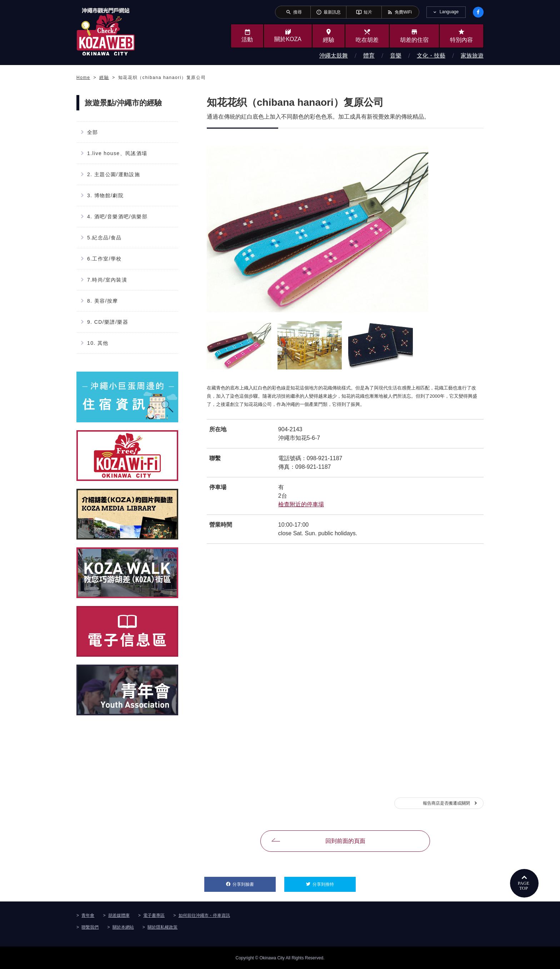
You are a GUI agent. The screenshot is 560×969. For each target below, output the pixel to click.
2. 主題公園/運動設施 (114, 174)
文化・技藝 (431, 56)
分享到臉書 (254, 882)
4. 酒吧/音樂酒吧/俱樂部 (117, 217)
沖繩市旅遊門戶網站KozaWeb (106, 31)
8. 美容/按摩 (103, 301)
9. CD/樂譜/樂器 (108, 322)
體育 (369, 56)
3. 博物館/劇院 (105, 195)
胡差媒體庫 (119, 915)
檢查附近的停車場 (301, 504)
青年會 (88, 915)
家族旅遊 (472, 56)
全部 (93, 132)
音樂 (396, 56)
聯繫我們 (90, 927)
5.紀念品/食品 (104, 238)
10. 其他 (98, 343)
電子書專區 (154, 915)
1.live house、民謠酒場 (117, 153)
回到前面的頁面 (345, 841)
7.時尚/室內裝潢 (107, 280)
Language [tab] (449, 12)
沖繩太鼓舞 (334, 56)
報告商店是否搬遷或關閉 (446, 803)
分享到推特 (334, 882)
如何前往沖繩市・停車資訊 (204, 915)
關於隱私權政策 (162, 927)
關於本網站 (123, 927)
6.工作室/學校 (104, 259)
